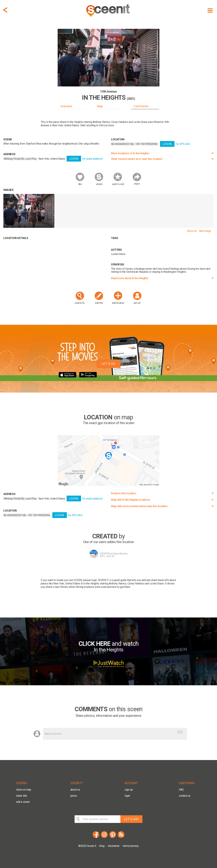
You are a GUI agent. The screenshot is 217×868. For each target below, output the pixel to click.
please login (90, 580)
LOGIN (74, 159)
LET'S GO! (131, 819)
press (74, 796)
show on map (24, 790)
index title (22, 796)
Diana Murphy (121, 554)
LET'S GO (109, 364)
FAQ (181, 790)
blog (102, 846)
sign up (129, 790)
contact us (185, 796)
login (127, 796)
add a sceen (23, 802)
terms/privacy (131, 846)
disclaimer (114, 846)
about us (75, 790)
